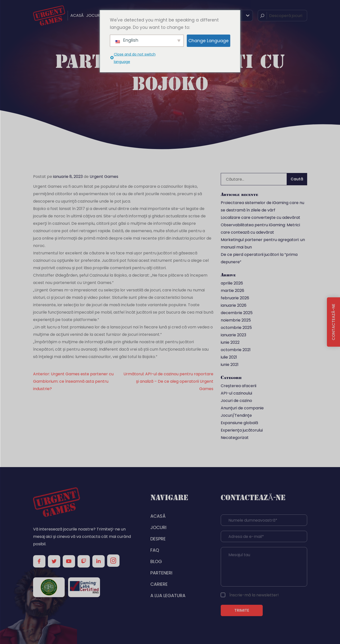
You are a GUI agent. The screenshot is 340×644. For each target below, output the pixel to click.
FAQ (155, 550)
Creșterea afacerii (239, 386)
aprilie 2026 (232, 283)
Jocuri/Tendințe (236, 415)
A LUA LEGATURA (168, 596)
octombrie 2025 (236, 328)
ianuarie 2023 (233, 335)
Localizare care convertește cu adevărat (260, 218)
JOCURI (93, 15)
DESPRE (158, 539)
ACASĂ (77, 15)
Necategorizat (235, 438)
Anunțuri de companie (242, 408)
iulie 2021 (229, 357)
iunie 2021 (230, 365)
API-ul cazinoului (236, 393)
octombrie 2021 (236, 350)
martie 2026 (232, 291)
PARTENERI (161, 573)
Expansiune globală (239, 423)
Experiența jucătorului (242, 430)
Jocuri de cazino (236, 401)
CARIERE (159, 584)
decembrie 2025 (237, 313)
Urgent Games (104, 177)
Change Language (209, 41)
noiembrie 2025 (236, 320)
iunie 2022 (230, 342)
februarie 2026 (235, 298)
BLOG (156, 561)
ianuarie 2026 (234, 305)
